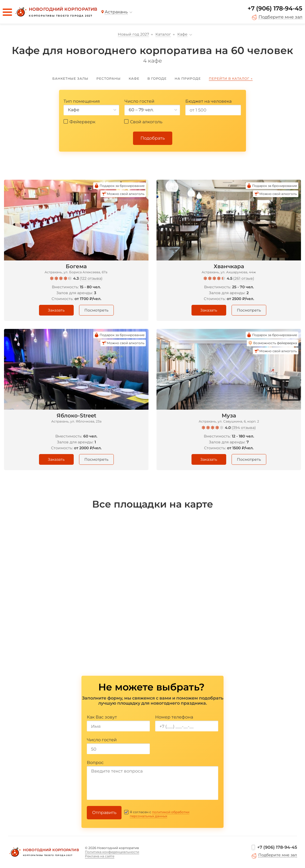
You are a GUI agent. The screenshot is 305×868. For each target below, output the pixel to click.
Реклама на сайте (100, 856)
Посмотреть (96, 310)
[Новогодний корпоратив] (56, 12)
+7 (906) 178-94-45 (275, 8)
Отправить (104, 813)
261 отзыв (244, 278)
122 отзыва (91, 278)
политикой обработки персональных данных (160, 814)
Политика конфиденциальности (112, 852)
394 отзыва (244, 428)
